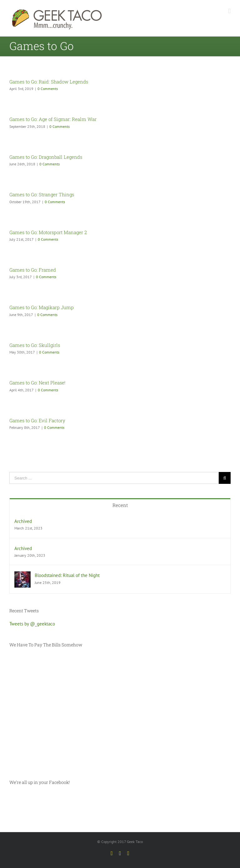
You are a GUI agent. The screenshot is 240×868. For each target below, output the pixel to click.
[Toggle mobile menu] (229, 11)
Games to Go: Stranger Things (42, 194)
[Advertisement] (120, 714)
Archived (23, 521)
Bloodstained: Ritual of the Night (67, 575)
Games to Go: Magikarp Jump (42, 307)
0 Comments (48, 89)
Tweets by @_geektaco (32, 624)
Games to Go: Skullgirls (35, 345)
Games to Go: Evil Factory (37, 420)
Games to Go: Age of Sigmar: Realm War (53, 119)
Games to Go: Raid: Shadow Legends (49, 82)
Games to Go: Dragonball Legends (46, 157)
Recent (120, 505)
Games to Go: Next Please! (37, 383)
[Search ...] (114, 478)
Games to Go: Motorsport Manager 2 (48, 232)
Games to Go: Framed (33, 270)
